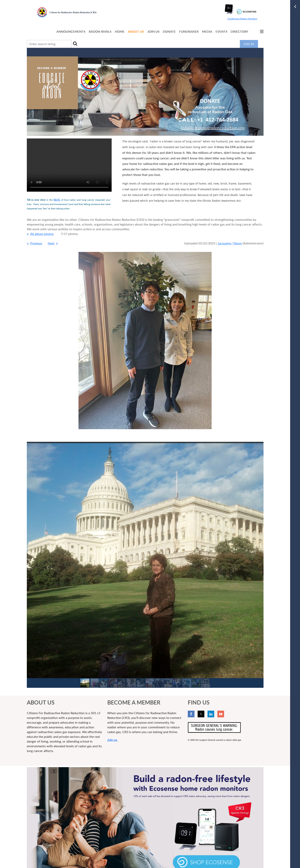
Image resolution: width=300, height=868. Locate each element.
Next (51, 243)
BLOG (57, 200)
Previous (36, 243)
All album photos (42, 234)
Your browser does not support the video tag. (69, 165)
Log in (249, 44)
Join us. (113, 740)
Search (75, 44)
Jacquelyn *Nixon (230, 243)
